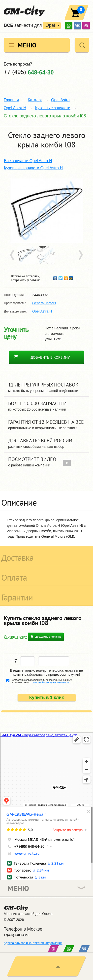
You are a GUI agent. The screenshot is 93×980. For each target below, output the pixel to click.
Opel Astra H (15, 108)
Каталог (35, 100)
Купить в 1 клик (47, 698)
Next (80, 255)
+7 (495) (29, 72)
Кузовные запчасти (53, 108)
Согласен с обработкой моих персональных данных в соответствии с (42, 681)
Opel (50, 25)
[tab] (46, 501)
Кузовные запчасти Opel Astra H (33, 168)
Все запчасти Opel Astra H (28, 161)
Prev (13, 255)
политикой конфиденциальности (50, 682)
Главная (11, 100)
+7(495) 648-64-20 (16, 935)
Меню (27, 45)
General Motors (44, 303)
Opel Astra (60, 100)
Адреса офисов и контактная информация (33, 943)
